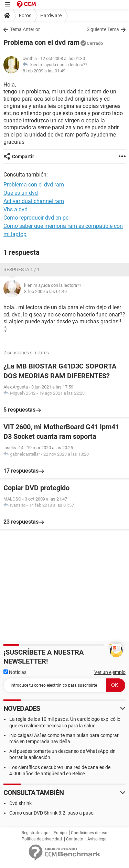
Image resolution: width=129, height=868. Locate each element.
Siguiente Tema (103, 29)
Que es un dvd (21, 193)
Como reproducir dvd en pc (36, 218)
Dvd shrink (20, 803)
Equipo (60, 833)
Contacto (75, 839)
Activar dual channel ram (34, 201)
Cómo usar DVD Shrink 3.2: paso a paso (51, 813)
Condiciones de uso (89, 833)
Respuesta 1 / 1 (22, 270)
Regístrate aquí (36, 833)
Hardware (51, 16)
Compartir (23, 157)
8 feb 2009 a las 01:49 (44, 71)
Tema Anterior (25, 29)
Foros (25, 16)
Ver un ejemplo (110, 672)
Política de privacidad (42, 839)
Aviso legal (98, 839)
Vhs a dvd (15, 209)
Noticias (15, 672)
